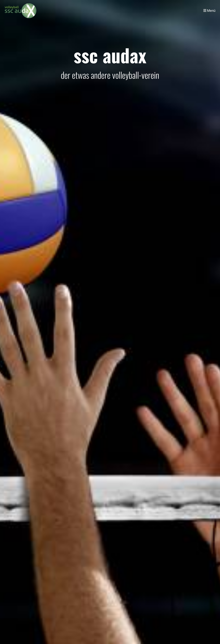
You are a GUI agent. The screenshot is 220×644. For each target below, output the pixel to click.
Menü (209, 11)
